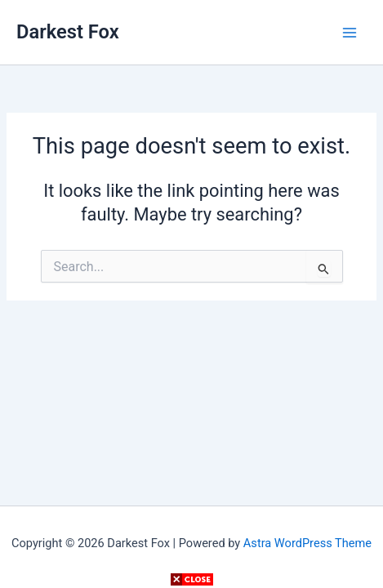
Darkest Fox (68, 32)
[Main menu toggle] (350, 33)
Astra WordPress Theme (307, 543)
